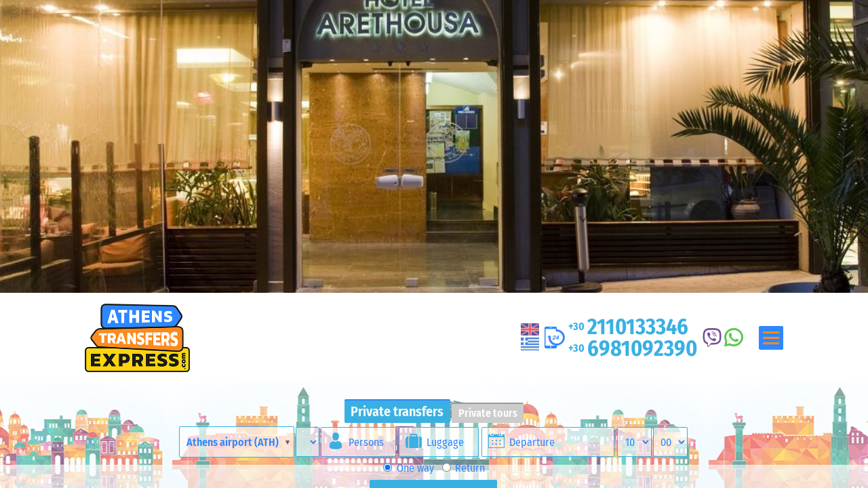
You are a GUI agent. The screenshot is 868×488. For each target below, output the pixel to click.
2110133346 (628, 327)
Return (463, 468)
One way (408, 468)
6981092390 (633, 348)
